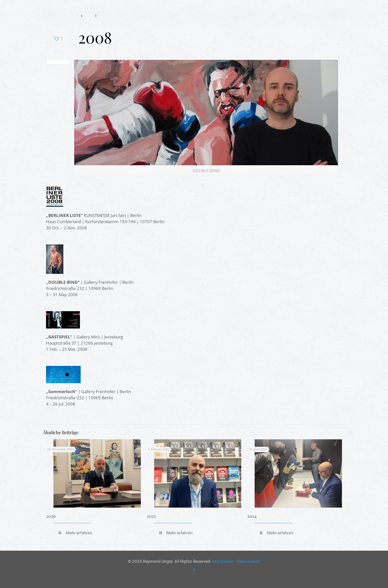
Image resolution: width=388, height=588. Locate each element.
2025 (151, 516)
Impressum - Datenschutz (236, 561)
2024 (252, 516)
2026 (51, 516)
